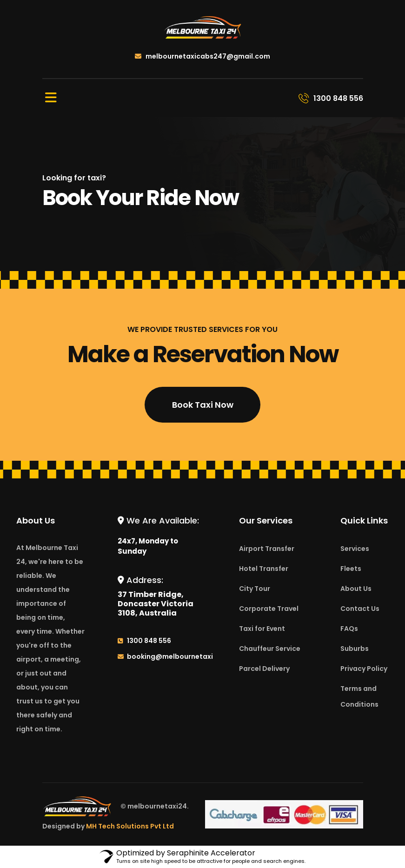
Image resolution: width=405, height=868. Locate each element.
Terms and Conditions (359, 696)
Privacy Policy (364, 669)
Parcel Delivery (264, 669)
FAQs (349, 629)
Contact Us (360, 609)
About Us (356, 589)
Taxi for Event (262, 629)
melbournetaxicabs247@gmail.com (202, 56)
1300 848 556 (149, 641)
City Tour (255, 589)
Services (355, 549)
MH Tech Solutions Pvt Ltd (130, 826)
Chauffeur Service (270, 649)
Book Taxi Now (203, 405)
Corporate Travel (269, 609)
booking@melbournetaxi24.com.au (188, 656)
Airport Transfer (267, 549)
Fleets (351, 569)
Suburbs (355, 649)
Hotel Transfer (264, 569)
